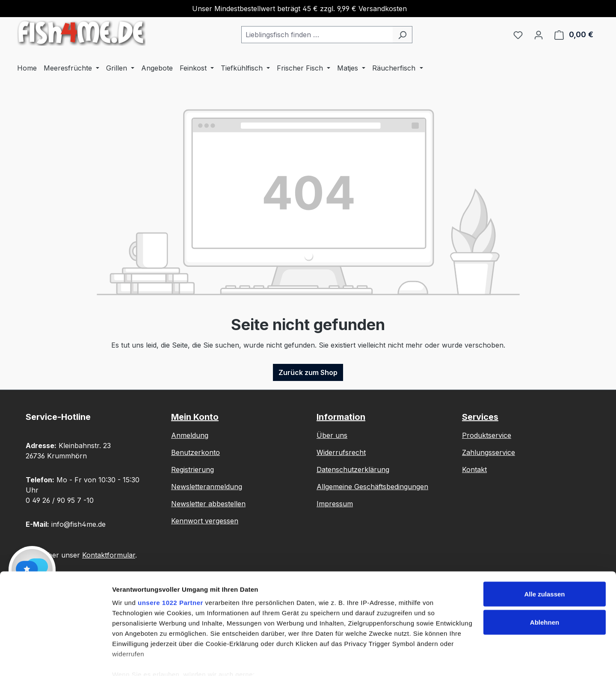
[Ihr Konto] (539, 35)
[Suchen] (402, 35)
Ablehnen (545, 584)
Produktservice (487, 435)
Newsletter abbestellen (208, 504)
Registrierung (192, 469)
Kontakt (474, 469)
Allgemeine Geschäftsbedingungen (372, 487)
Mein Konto (195, 417)
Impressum (335, 504)
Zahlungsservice (489, 452)
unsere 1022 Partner (170, 565)
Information (341, 417)
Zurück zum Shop (308, 372)
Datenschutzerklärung (353, 469)
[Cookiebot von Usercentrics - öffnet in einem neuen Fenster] (55, 659)
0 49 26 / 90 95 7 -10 (60, 500)
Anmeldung (190, 435)
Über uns (332, 435)
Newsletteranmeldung (207, 487)
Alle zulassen (544, 556)
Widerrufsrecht (341, 452)
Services (480, 417)
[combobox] (317, 35)
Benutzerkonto (195, 452)
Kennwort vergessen (205, 521)
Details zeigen (134, 659)
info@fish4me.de (78, 524)
